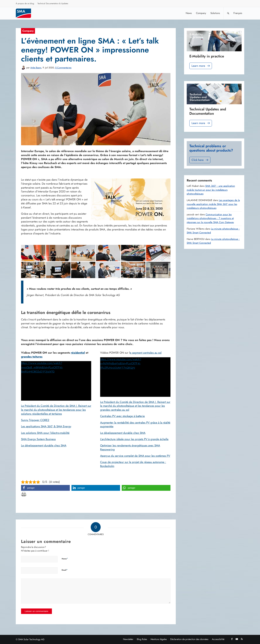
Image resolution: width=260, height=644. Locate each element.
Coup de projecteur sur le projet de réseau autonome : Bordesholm (133, 464)
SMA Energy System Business (38, 439)
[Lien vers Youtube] (237, 639)
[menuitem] (25, 4)
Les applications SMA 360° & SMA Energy (46, 426)
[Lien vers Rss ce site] (242, 639)
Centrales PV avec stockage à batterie (122, 416)
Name (65, 559)
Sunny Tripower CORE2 (35, 420)
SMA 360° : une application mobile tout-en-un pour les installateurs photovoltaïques (211, 190)
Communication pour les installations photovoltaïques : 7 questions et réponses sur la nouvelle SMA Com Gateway (210, 218)
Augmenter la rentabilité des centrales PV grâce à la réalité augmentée (135, 425)
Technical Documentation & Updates (53, 3)
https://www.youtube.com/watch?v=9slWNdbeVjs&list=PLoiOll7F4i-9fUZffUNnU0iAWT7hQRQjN (121, 364)
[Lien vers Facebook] (232, 639)
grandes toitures (32, 357)
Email (65, 570)
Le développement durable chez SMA (44, 445)
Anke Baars (36, 68)
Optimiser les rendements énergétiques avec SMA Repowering (130, 447)
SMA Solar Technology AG (31, 639)
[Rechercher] (228, 13)
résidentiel (78, 353)
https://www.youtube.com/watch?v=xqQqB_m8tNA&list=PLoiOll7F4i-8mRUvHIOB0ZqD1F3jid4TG (42, 367)
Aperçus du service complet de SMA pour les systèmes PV (135, 456)
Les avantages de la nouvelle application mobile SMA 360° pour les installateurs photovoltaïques (213, 204)
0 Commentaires (63, 68)
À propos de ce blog (25, 3)
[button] (45, 488)
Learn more (201, 66)
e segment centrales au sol (146, 353)
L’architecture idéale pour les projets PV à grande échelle (134, 439)
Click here (200, 160)
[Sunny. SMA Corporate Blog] (26, 13)
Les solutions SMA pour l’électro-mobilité (45, 433)
